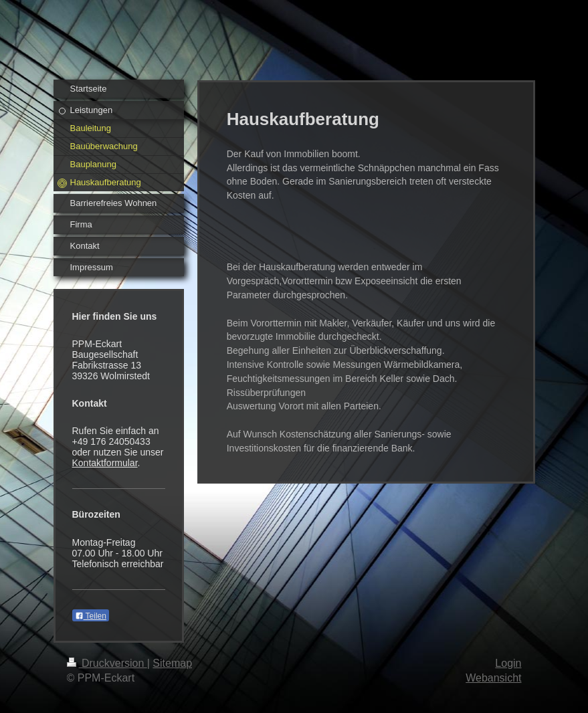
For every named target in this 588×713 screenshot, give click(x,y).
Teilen (91, 616)
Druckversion (107, 663)
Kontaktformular (105, 463)
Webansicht (493, 678)
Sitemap (172, 663)
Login (508, 663)
